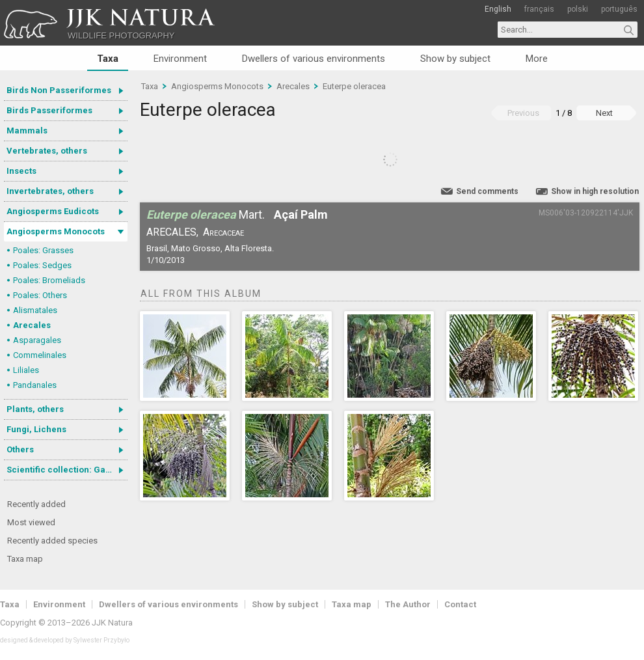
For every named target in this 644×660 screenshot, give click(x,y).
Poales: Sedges (42, 265)
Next (604, 113)
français (539, 9)
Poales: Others (40, 295)
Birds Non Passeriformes (59, 90)
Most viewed (31, 522)
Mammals (27, 131)
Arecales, (172, 232)
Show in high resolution (595, 191)
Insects (21, 171)
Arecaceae (223, 232)
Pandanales (35, 385)
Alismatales (35, 310)
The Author (408, 604)
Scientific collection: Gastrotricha (67, 470)
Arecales (32, 325)
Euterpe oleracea (354, 86)
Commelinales (40, 355)
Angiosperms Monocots (56, 231)
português (619, 9)
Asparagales (37, 340)
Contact (460, 604)
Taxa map (25, 559)
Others (20, 449)
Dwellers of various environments (314, 59)
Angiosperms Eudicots (53, 211)
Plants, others (35, 409)
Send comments (487, 191)
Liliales (26, 370)
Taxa (108, 59)
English (498, 9)
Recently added (36, 504)
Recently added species (52, 541)
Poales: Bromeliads (49, 280)
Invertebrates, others (50, 191)
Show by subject (455, 59)
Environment (180, 59)
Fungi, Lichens (36, 429)
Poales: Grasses (43, 250)
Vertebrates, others (47, 151)
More (537, 59)
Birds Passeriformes (49, 110)
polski (578, 9)
